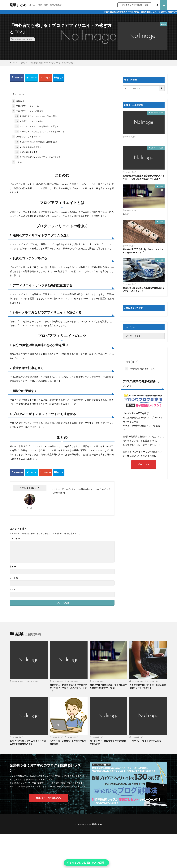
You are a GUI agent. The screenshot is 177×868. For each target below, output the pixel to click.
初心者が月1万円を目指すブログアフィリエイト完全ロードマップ (143, 251)
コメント (15, 539)
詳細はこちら (144, 464)
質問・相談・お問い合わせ (50, 5)
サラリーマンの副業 (157, 113)
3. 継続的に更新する (26, 152)
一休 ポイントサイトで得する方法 (145, 741)
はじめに (18, 101)
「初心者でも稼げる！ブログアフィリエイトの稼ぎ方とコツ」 (52, 63)
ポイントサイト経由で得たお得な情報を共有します (108, 742)
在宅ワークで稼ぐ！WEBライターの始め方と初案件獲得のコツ (28, 742)
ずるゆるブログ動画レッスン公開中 (86, 863)
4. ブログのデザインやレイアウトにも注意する (38, 157)
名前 (13, 567)
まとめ (17, 162)
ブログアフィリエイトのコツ (27, 137)
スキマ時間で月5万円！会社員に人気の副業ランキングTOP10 (148, 687)
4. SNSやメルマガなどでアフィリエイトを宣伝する (39, 131)
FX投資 (161, 186)
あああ (126, 214)
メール (14, 578)
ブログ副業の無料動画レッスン (135, 5)
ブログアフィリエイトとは (26, 106)
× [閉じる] (112, 863)
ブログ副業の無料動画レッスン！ (142, 369)
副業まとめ (18, 5)
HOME (15, 63)
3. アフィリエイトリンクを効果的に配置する (37, 126)
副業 (30, 39)
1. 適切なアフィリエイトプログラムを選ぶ (36, 116)
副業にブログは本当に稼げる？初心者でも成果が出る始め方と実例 (108, 687)
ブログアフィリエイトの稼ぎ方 (28, 111)
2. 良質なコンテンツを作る (29, 121)
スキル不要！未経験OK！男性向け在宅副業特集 (68, 742)
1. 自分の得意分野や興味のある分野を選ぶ (36, 142)
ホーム (32, 5)
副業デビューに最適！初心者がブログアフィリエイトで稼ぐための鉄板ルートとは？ (144, 177)
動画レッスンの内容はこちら (48, 798)
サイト (13, 589)
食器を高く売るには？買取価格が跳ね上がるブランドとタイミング (144, 289)
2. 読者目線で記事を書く (28, 147)
